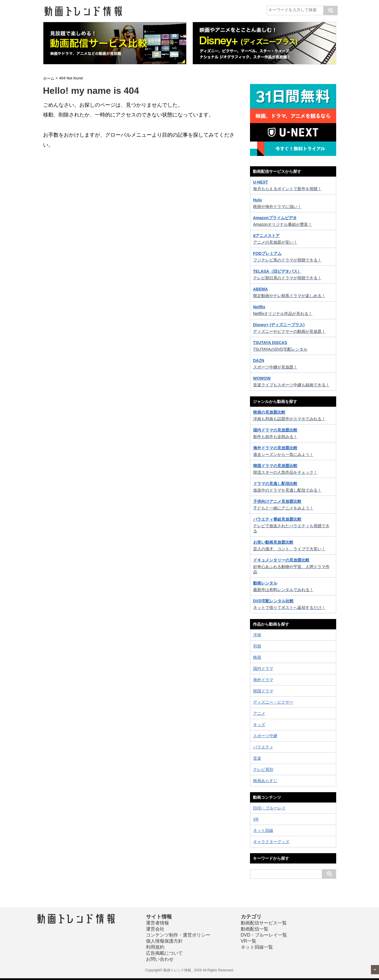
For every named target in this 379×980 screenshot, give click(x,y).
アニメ (259, 713)
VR (256, 819)
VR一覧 (249, 941)
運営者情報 (157, 923)
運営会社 (155, 929)
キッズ (259, 725)
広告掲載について (164, 953)
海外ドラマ (263, 680)
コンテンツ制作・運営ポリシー (178, 935)
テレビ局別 (263, 769)
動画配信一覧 (255, 929)
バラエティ (263, 747)
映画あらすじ (265, 781)
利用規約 (155, 947)
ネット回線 (263, 830)
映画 (257, 657)
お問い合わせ (160, 959)
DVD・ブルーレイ (270, 808)
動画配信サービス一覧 (264, 923)
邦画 (257, 646)
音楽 (257, 758)
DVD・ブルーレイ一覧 (264, 935)
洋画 (257, 635)
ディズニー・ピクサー (273, 702)
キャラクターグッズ (271, 842)
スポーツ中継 (265, 736)
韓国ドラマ (263, 691)
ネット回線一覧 (257, 947)
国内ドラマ (263, 668)
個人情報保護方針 (164, 941)
